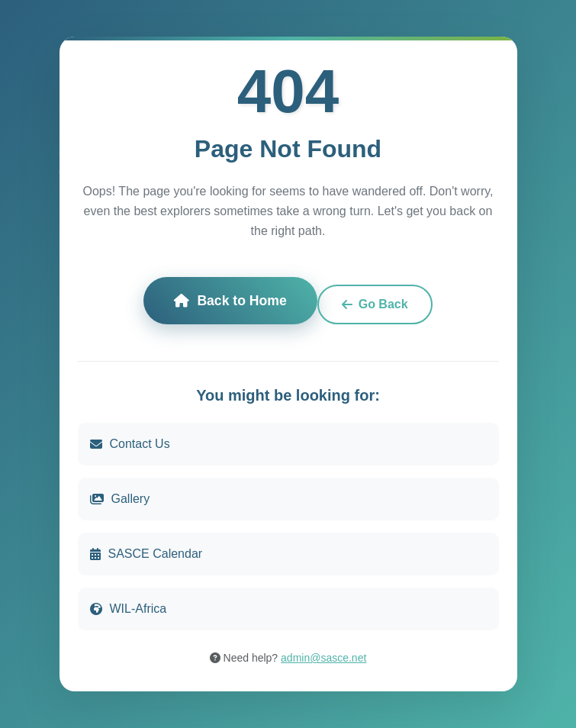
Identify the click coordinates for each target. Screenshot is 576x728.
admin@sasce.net (323, 658)
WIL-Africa (129, 609)
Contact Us (130, 444)
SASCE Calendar (146, 554)
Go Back (375, 304)
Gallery (120, 499)
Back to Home (230, 301)
